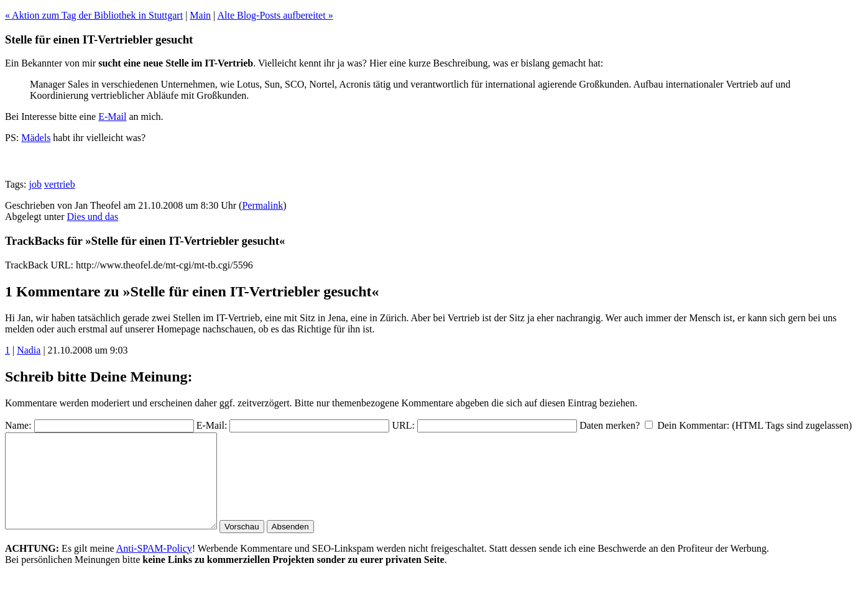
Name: (18, 425)
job (35, 184)
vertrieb (60, 184)
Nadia (29, 350)
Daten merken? (610, 425)
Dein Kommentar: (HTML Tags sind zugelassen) (755, 425)
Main (200, 15)
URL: (403, 425)
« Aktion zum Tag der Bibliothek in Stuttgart (94, 15)
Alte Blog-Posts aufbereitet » (275, 15)
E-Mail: (212, 425)
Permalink (262, 205)
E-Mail (112, 117)
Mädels (36, 138)
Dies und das (93, 217)
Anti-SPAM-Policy (154, 567)
